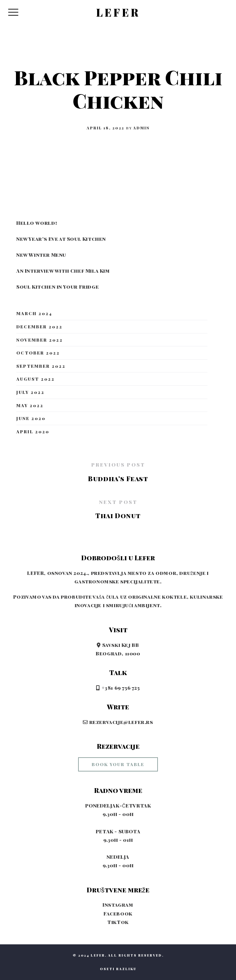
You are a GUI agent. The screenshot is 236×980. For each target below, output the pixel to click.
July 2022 (30, 392)
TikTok (118, 922)
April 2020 (33, 431)
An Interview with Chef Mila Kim (63, 271)
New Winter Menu (41, 255)
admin (141, 128)
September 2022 (41, 366)
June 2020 (31, 418)
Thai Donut (118, 515)
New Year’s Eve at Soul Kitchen (61, 239)
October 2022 (38, 353)
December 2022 (39, 326)
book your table (118, 764)
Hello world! (37, 223)
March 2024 (34, 313)
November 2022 (40, 340)
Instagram (118, 905)
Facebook (118, 913)
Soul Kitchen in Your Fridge (58, 287)
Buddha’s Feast (118, 478)
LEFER (118, 12)
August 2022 (35, 379)
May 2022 (30, 405)
